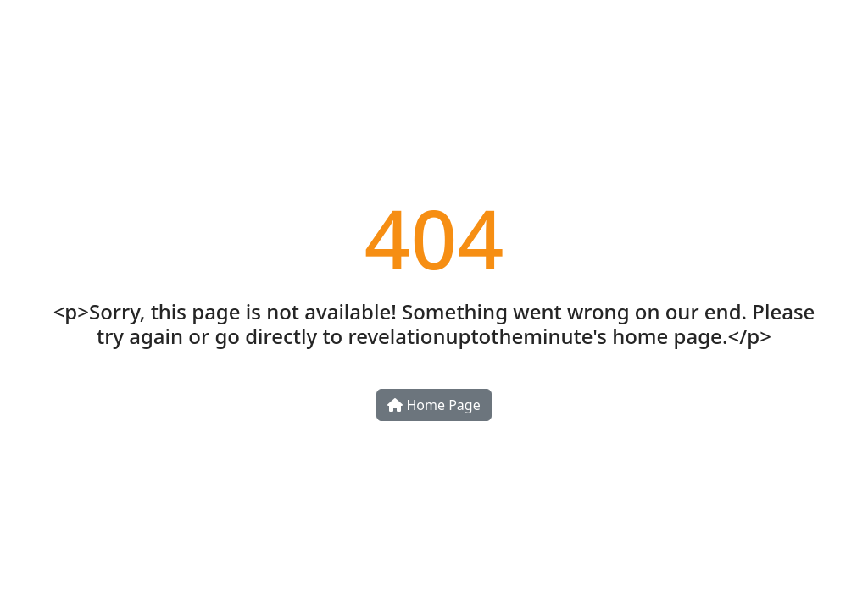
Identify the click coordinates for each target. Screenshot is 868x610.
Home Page (434, 405)
